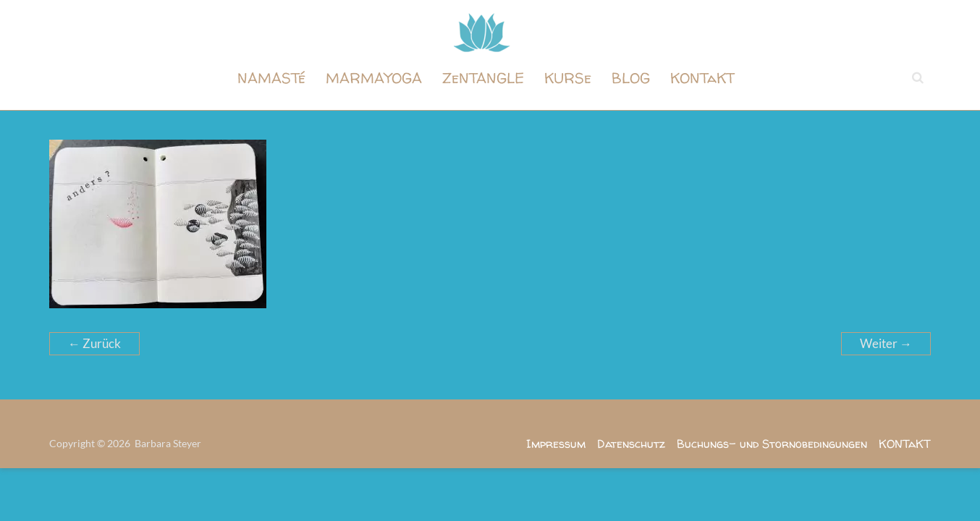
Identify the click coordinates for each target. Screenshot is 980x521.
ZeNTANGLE (483, 78)
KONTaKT (702, 78)
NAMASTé (271, 78)
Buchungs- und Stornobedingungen (772, 444)
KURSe (568, 78)
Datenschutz (631, 444)
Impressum (556, 444)
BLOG (631, 78)
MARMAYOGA (374, 78)
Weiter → (886, 343)
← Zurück (94, 343)
